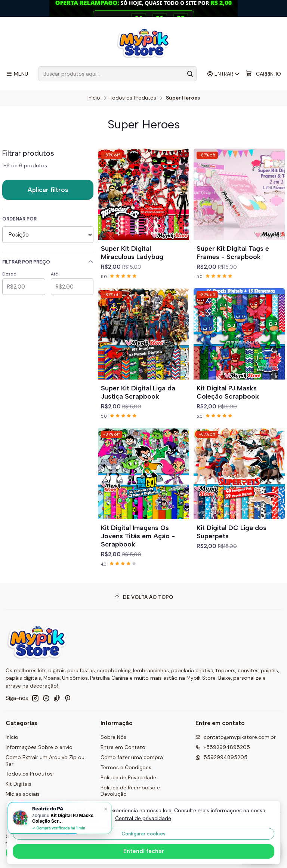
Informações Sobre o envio (39, 747)
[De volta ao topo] (143, 597)
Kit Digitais (18, 784)
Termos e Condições (126, 767)
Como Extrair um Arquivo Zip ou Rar (45, 761)
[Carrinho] (263, 74)
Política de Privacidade (128, 777)
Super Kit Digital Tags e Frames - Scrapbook (233, 252)
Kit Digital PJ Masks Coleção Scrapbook (228, 392)
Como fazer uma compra (132, 757)
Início (94, 98)
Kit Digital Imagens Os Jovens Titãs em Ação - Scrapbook (138, 536)
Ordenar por (19, 219)
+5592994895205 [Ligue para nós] (223, 747)
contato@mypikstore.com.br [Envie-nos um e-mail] (236, 737)
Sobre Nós (113, 737)
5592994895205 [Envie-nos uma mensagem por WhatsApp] (221, 757)
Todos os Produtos (133, 98)
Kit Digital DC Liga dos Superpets (232, 532)
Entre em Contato (123, 747)
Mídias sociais (23, 794)
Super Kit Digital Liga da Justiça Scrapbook (138, 392)
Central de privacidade (143, 818)
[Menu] (17, 74)
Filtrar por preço (48, 262)
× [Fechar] (106, 808)
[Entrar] (224, 74)
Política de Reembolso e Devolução (130, 791)
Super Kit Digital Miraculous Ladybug (132, 252)
